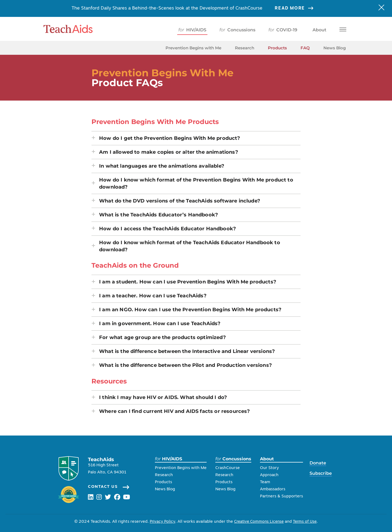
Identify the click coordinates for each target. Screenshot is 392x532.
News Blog (335, 48)
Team (267, 482)
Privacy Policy (161, 522)
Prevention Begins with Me (193, 48)
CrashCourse (229, 468)
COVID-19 (283, 30)
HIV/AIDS (192, 30)
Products (277, 48)
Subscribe (323, 473)
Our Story (271, 468)
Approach (271, 475)
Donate (320, 463)
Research (245, 48)
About (318, 30)
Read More (297, 8)
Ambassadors (275, 489)
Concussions (237, 30)
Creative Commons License (259, 522)
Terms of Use (306, 522)
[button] (196, 138)
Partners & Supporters (283, 496)
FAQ (305, 48)
